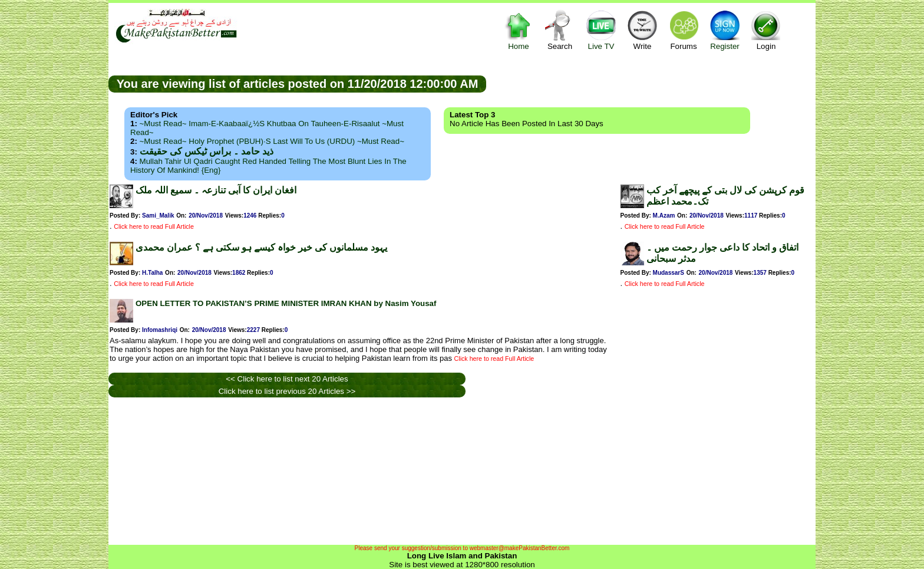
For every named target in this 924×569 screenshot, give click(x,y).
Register (725, 30)
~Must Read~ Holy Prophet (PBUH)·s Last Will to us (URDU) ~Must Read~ (272, 141)
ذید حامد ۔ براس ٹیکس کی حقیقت (207, 151)
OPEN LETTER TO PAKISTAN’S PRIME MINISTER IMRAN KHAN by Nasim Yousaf (286, 303)
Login (766, 30)
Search (560, 30)
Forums (684, 30)
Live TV (601, 30)
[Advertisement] (651, 83)
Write (642, 30)
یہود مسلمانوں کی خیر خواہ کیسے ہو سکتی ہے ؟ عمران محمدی (261, 247)
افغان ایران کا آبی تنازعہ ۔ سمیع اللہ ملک (216, 190)
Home (519, 30)
